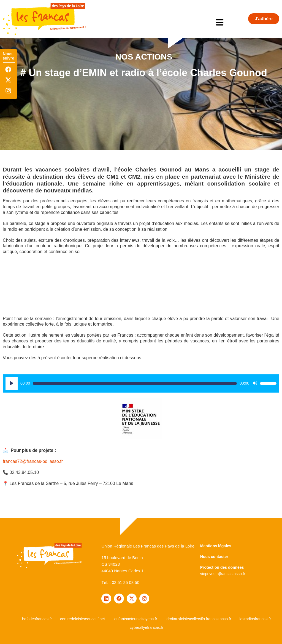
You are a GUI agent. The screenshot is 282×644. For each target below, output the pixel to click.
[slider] (135, 383)
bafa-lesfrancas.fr (37, 619)
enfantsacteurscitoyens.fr (136, 619)
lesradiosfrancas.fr (255, 619)
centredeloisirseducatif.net (82, 619)
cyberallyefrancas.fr (146, 627)
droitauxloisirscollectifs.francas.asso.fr (199, 619)
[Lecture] (12, 383)
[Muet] (255, 383)
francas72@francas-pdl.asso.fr (33, 461)
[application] (141, 383)
